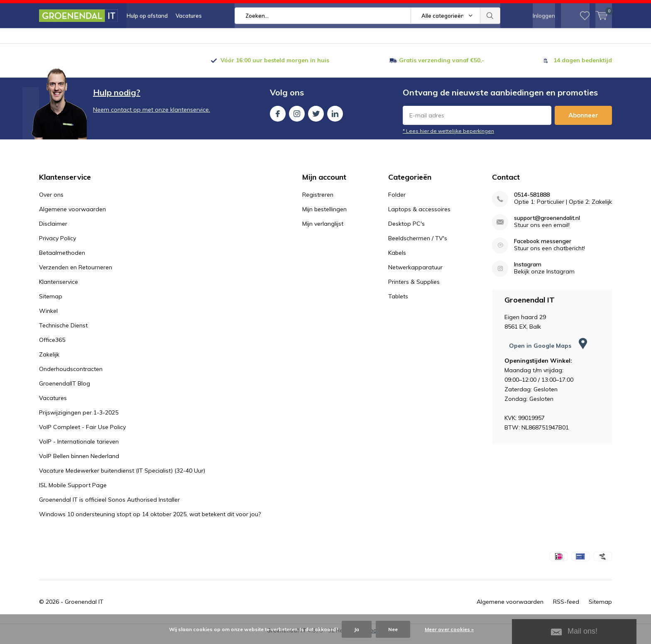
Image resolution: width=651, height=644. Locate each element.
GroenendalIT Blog (65, 390)
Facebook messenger (543, 248)
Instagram (297, 118)
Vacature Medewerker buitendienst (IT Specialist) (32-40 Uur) (122, 477)
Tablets (398, 303)
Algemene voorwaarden (72, 216)
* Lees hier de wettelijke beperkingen (448, 138)
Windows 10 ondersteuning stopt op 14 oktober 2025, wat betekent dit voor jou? (150, 521)
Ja (357, 629)
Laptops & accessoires (419, 216)
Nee (393, 629)
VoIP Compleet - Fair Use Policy (82, 434)
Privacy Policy (58, 245)
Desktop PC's (406, 230)
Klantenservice (59, 288)
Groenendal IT (84, 608)
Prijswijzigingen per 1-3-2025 (79, 419)
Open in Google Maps (548, 352)
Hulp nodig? (117, 99)
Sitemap (51, 303)
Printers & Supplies (414, 288)
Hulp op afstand (147, 37)
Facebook (278, 118)
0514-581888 (532, 201)
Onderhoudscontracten (71, 376)
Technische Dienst (63, 332)
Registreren (318, 201)
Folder (397, 201)
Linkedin (335, 118)
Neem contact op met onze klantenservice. (152, 116)
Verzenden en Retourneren (76, 274)
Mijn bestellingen (324, 216)
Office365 (52, 346)
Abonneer (583, 122)
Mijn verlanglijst (323, 230)
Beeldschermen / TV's (418, 245)
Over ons (51, 201)
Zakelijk (49, 361)
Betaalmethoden (62, 259)
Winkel (48, 317)
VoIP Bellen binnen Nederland (79, 463)
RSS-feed (566, 608)
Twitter (316, 118)
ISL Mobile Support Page (73, 492)
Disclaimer (53, 230)
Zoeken (490, 37)
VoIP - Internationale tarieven (79, 448)
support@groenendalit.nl (547, 225)
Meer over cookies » (449, 629)
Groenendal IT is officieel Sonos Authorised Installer (109, 506)
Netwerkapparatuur (415, 274)
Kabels (397, 259)
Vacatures (189, 37)
